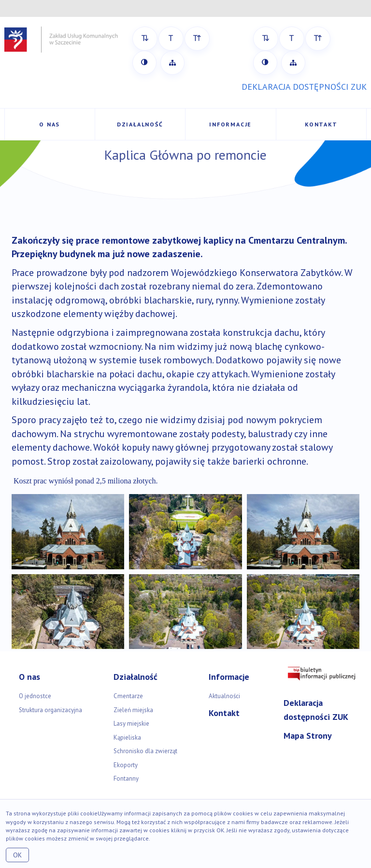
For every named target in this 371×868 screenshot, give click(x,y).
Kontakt (321, 124)
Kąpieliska (127, 737)
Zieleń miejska (133, 710)
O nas (50, 124)
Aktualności (224, 696)
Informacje (230, 124)
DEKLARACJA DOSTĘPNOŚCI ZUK (304, 87)
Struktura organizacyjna (50, 710)
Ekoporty (126, 765)
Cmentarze (128, 696)
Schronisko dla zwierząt (145, 751)
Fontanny (126, 778)
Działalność (140, 124)
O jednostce (35, 696)
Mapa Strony (308, 736)
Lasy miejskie (131, 723)
